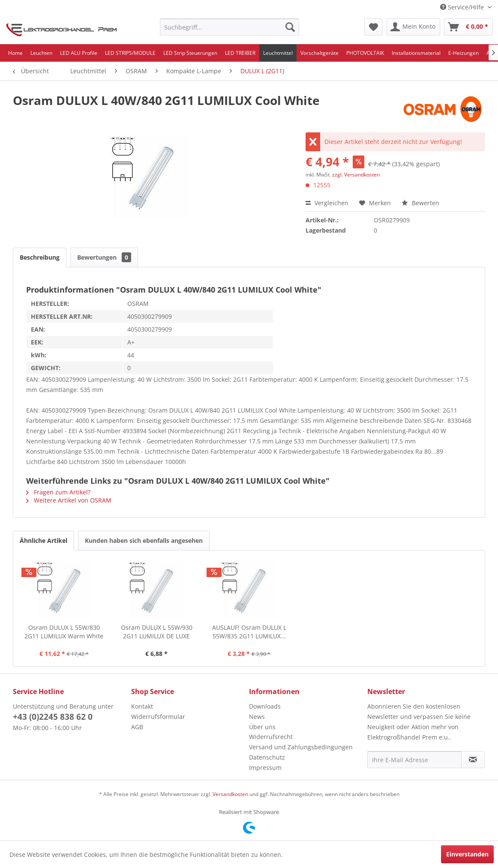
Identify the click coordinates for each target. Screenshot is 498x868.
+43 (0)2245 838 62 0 (53, 717)
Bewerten (420, 203)
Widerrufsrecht (271, 737)
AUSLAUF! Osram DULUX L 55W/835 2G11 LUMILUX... (249, 632)
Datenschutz (267, 757)
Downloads (265, 706)
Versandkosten (230, 794)
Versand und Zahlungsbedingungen (301, 747)
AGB (137, 727)
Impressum (265, 768)
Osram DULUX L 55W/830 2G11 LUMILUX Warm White (64, 632)
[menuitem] (229, 27)
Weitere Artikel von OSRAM (69, 500)
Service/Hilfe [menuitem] (463, 7)
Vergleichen (327, 203)
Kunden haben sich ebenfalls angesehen (144, 540)
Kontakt (142, 706)
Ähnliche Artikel (43, 540)
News (257, 717)
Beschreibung (40, 257)
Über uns (262, 727)
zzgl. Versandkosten (356, 175)
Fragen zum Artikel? (58, 492)
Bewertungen (104, 257)
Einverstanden (467, 854)
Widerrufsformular (158, 717)
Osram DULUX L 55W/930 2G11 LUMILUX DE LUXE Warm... (157, 632)
